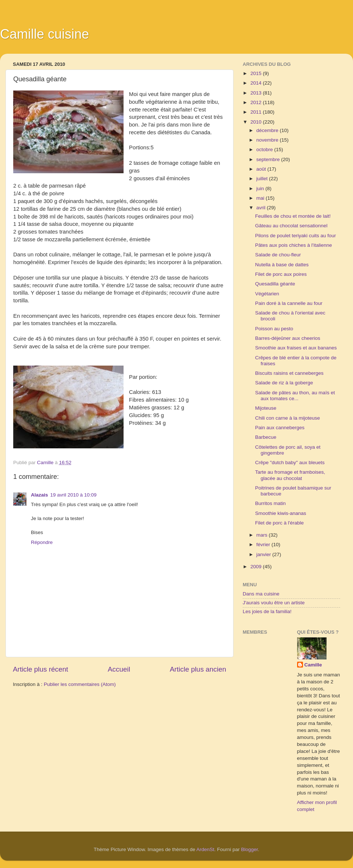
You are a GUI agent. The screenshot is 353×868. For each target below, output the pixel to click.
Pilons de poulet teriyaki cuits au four (296, 236)
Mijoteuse (266, 408)
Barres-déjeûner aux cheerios (288, 338)
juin (261, 188)
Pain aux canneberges (280, 428)
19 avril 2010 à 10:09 (74, 495)
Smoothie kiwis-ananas (281, 513)
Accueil (119, 669)
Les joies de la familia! (267, 611)
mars (263, 535)
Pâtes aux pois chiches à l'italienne (294, 245)
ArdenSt (205, 849)
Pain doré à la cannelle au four (289, 303)
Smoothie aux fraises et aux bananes (296, 348)
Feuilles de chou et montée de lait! (293, 216)
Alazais (40, 495)
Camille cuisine (44, 34)
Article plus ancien (198, 669)
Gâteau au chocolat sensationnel (291, 226)
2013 (257, 93)
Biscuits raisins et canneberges (289, 373)
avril (262, 208)
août (262, 169)
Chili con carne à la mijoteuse (288, 418)
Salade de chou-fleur (278, 255)
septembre (269, 159)
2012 (257, 102)
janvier (264, 554)
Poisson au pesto (274, 329)
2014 (257, 83)
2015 (257, 73)
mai (261, 198)
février (264, 545)
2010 (257, 122)
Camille (313, 665)
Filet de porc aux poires (281, 274)
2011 (257, 112)
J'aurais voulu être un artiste (274, 603)
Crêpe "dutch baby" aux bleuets (290, 463)
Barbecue (266, 437)
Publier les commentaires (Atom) (80, 684)
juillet (263, 179)
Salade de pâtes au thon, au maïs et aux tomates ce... (295, 396)
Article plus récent (40, 669)
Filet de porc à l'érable (279, 523)
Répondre (42, 542)
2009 (257, 567)
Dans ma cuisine (261, 594)
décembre (268, 130)
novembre (268, 140)
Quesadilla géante (275, 284)
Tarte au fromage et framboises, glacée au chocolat (290, 475)
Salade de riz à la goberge (284, 383)
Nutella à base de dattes (282, 265)
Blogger (250, 849)
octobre (265, 150)
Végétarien (267, 294)
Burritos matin (270, 503)
